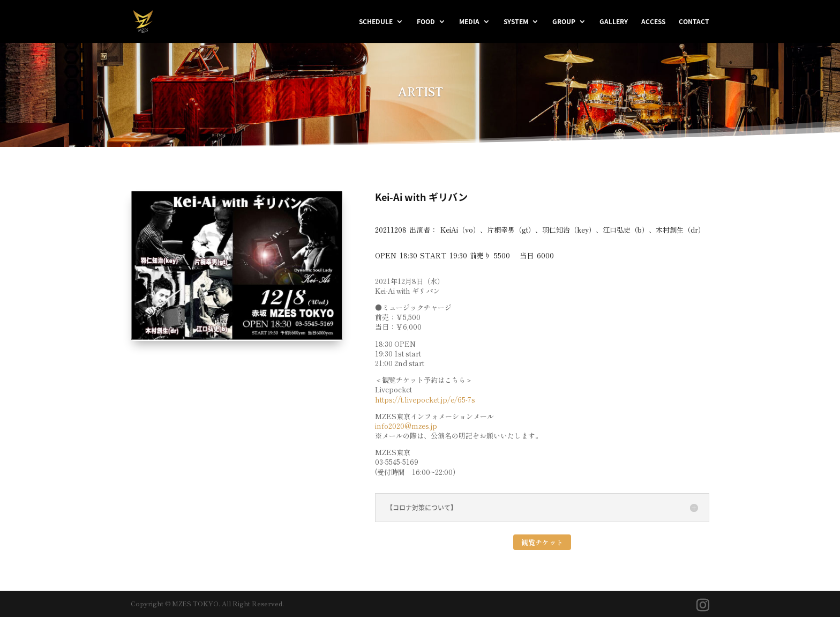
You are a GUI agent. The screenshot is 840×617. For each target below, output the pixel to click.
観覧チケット (542, 542)
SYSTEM (516, 22)
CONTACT (694, 22)
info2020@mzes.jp (406, 426)
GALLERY (614, 22)
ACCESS (653, 22)
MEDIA (469, 22)
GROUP (564, 22)
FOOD (426, 22)
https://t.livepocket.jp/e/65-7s (425, 400)
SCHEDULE (376, 22)
